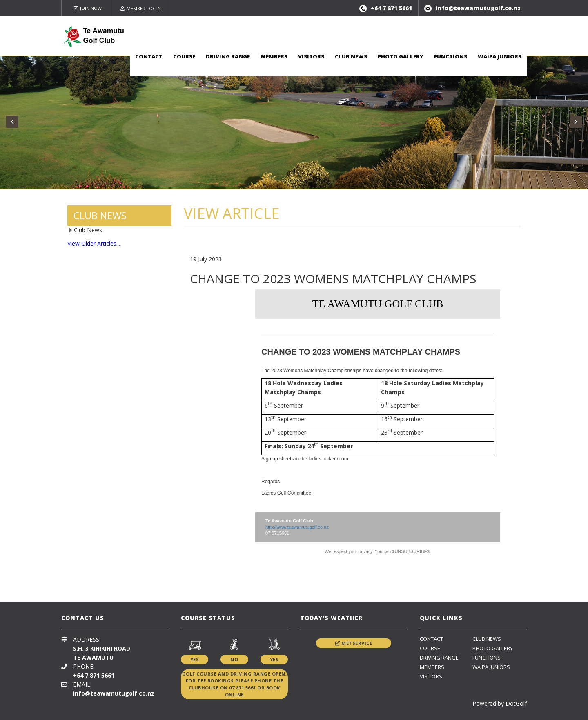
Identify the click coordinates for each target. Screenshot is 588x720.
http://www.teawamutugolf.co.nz (297, 527)
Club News (351, 56)
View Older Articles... (94, 243)
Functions (451, 56)
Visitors (311, 56)
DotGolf (516, 703)
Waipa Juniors (500, 56)
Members (274, 56)
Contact (149, 56)
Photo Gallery (401, 56)
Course (184, 56)
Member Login (141, 8)
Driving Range (228, 56)
